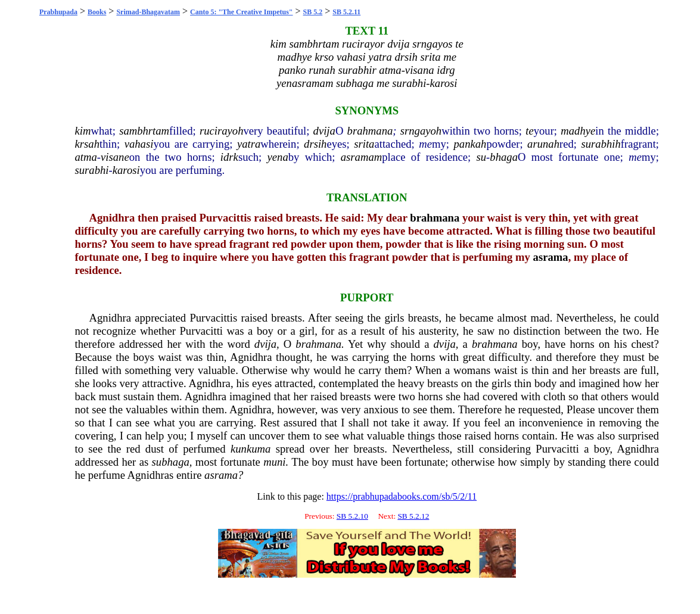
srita (364, 144)
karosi (126, 170)
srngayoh (421, 131)
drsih (315, 144)
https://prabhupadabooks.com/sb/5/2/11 (402, 496)
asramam (361, 157)
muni (274, 462)
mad (540, 318)
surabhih (601, 144)
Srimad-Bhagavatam (148, 12)
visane (115, 157)
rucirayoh (222, 131)
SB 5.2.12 (413, 516)
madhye (578, 131)
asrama (551, 257)
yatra (249, 144)
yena (278, 157)
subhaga (171, 462)
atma (86, 157)
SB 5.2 (313, 12)
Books (97, 12)
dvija (324, 131)
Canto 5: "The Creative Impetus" (241, 12)
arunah (543, 144)
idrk (229, 157)
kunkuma (251, 449)
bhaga (504, 157)
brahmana (370, 131)
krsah (87, 144)
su (482, 157)
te (529, 131)
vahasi (139, 144)
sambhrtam (144, 131)
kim (83, 131)
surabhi (92, 170)
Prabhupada (58, 12)
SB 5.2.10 (352, 516)
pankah (470, 144)
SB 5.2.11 (346, 12)
